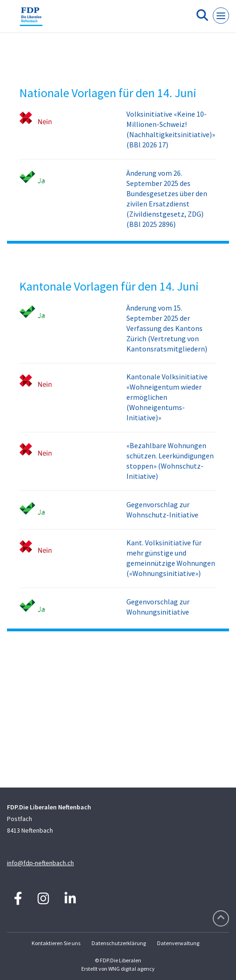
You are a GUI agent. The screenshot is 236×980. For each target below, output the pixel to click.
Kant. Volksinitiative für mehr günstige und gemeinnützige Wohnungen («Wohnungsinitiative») (171, 558)
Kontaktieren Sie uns (56, 943)
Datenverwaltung (178, 943)
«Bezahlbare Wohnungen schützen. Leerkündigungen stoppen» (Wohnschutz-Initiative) (170, 461)
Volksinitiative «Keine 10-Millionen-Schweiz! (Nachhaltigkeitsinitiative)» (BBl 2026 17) (171, 129)
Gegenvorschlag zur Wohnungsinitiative (158, 607)
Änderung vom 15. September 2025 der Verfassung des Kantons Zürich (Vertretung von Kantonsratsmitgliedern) (167, 328)
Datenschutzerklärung (119, 943)
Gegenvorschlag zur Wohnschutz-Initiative (162, 510)
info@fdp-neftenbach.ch (40, 863)
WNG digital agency (131, 969)
